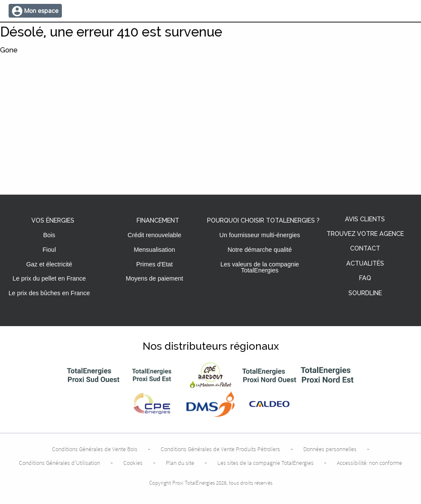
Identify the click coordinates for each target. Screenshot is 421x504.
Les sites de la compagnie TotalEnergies (265, 463)
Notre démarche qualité (260, 250)
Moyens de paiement (155, 278)
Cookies (133, 463)
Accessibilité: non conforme (369, 463)
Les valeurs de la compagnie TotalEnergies (260, 267)
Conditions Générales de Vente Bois (95, 449)
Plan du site (180, 463)
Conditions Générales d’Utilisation (59, 463)
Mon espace (41, 11)
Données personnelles (330, 449)
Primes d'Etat (154, 264)
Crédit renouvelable (154, 235)
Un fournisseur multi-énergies (260, 235)
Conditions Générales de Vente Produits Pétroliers (220, 449)
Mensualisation (155, 250)
